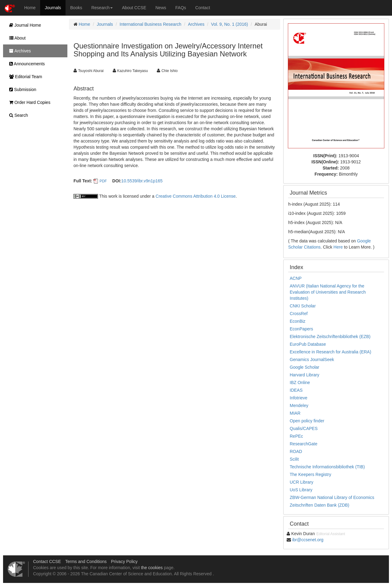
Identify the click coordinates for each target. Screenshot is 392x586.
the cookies (152, 568)
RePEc (296, 436)
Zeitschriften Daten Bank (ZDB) (320, 505)
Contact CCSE (47, 561)
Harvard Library (304, 375)
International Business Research (151, 24)
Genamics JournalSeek (312, 360)
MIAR (295, 413)
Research (102, 8)
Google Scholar (305, 367)
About (16, 38)
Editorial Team (24, 77)
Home (30, 8)
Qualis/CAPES (304, 428)
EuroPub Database (308, 344)
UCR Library (302, 482)
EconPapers (301, 329)
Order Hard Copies (28, 102)
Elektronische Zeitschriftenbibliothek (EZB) (330, 337)
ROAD (296, 451)
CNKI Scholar (303, 306)
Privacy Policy (124, 561)
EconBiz (298, 321)
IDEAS (296, 390)
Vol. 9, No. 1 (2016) (230, 24)
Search (17, 115)
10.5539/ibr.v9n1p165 (142, 181)
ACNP (296, 278)
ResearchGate (303, 444)
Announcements (25, 64)
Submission (21, 89)
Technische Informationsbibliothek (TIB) (327, 467)
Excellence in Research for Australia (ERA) (330, 352)
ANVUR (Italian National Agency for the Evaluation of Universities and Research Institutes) (328, 292)
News (161, 8)
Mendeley (299, 405)
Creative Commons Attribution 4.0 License (196, 196)
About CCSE (134, 8)
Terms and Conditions (86, 561)
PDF (103, 181)
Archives (196, 24)
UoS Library (301, 490)
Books (76, 8)
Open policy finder (307, 421)
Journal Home (24, 25)
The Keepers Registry (310, 474)
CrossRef (299, 314)
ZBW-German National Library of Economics (332, 497)
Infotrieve (299, 398)
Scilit (294, 459)
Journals (53, 8)
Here (338, 247)
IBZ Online (300, 382)
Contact (203, 8)
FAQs (181, 8)
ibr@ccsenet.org (308, 540)
